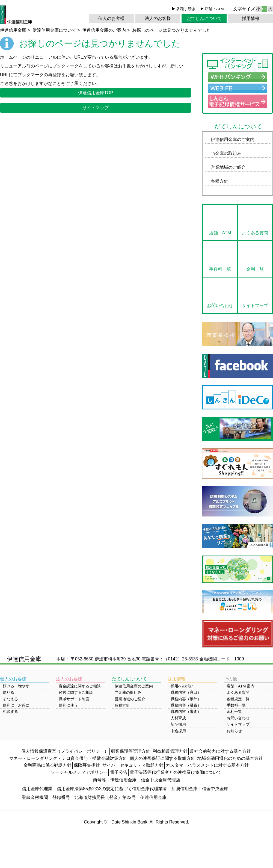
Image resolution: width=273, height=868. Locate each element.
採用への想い (182, 686)
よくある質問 (255, 233)
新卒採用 (178, 724)
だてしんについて (204, 18)
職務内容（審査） (186, 711)
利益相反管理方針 (170, 751)
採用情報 (251, 18)
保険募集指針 (87, 765)
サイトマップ (96, 108)
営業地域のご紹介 (228, 167)
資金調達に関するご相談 (80, 686)
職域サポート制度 (74, 699)
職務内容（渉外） (186, 699)
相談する (10, 711)
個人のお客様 (111, 18)
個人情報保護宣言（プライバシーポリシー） (65, 751)
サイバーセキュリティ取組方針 (133, 765)
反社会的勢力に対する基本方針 (220, 751)
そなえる (10, 699)
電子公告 (119, 772)
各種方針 (219, 181)
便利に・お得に (16, 705)
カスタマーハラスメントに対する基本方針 (207, 765)
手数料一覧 (220, 269)
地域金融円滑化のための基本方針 (230, 758)
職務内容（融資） (186, 705)
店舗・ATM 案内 (241, 686)
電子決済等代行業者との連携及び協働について (176, 772)
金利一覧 (255, 269)
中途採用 (178, 731)
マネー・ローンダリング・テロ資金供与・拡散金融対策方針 (68, 758)
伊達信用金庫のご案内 (233, 139)
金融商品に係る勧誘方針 (48, 765)
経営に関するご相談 (76, 692)
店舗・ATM (214, 9)
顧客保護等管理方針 (130, 751)
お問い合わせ (220, 305)
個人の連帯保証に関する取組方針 (162, 758)
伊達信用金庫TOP (96, 93)
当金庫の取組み (226, 153)
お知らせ (234, 731)
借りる (8, 692)
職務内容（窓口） (186, 692)
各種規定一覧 (238, 699)
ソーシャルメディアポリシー (79, 772)
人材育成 (178, 718)
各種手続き (186, 9)
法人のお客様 (158, 18)
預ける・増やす (16, 686)
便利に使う (68, 705)
